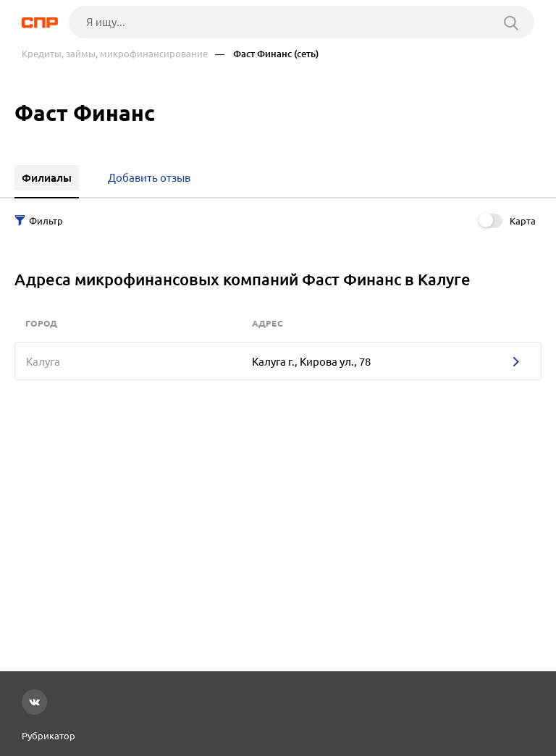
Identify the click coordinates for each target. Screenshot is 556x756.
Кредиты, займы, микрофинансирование (115, 54)
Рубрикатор (49, 736)
